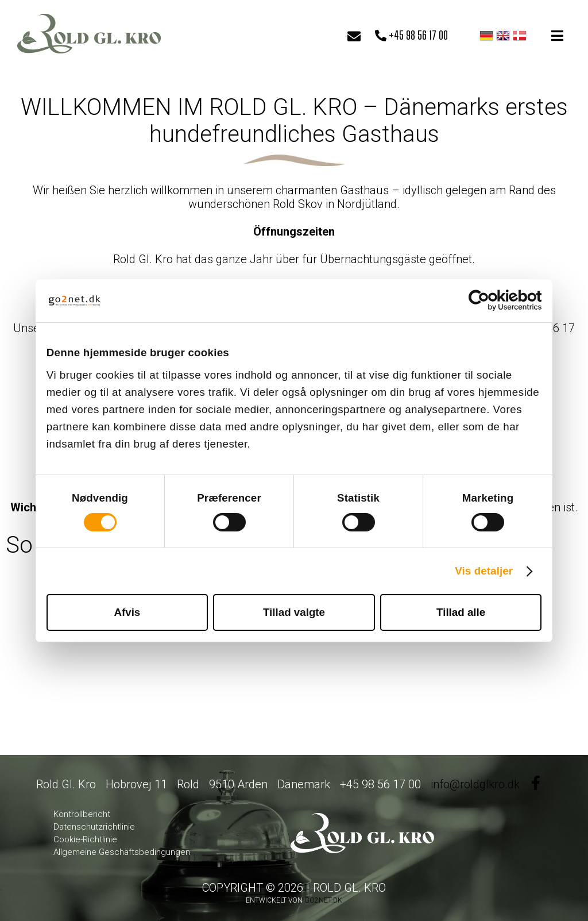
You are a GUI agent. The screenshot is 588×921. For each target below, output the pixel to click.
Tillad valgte (294, 612)
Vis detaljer (484, 571)
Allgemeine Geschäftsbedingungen (122, 852)
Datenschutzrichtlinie (94, 827)
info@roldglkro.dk (475, 784)
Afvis (127, 612)
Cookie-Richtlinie (85, 839)
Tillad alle (461, 612)
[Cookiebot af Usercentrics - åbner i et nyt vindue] (491, 300)
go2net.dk (323, 900)
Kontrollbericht (82, 814)
